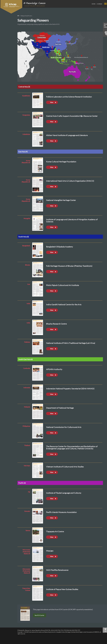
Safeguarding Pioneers (26, 16)
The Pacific (72, 72)
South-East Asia (56, 58)
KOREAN (100, 4)
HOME (93, 4)
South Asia (46, 47)
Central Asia (42, 37)
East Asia (58, 44)
